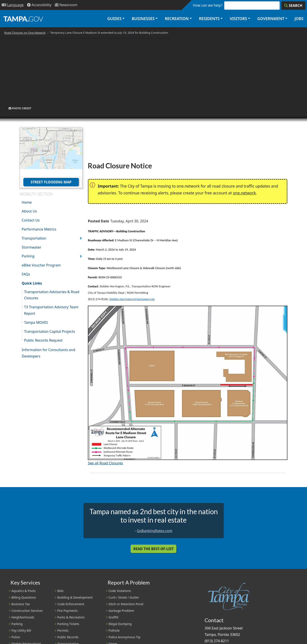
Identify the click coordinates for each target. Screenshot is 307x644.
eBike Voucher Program (41, 265)
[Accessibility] (39, 5)
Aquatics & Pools (23, 591)
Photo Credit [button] (20, 108)
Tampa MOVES (36, 322)
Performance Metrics (39, 229)
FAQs (26, 274)
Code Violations (120, 591)
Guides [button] (114, 19)
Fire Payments (68, 611)
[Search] (293, 6)
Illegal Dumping (120, 624)
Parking (28, 256)
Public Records (68, 637)
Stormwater (32, 247)
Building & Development (75, 597)
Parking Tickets (68, 624)
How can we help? (208, 5)
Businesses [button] (143, 19)
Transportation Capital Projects (49, 331)
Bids (60, 591)
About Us (29, 211)
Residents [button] (209, 19)
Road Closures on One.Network (25, 33)
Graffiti (114, 617)
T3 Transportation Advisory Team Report (51, 310)
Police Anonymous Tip (125, 637)
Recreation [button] (177, 19)
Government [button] (271, 19)
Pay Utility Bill (21, 630)
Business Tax (21, 604)
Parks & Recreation (71, 617)
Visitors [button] (238, 19)
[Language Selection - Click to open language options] (13, 5)
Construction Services (27, 611)
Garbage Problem (121, 611)
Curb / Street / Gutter (124, 597)
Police (16, 637)
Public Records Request (43, 340)
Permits (63, 630)
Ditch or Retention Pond (126, 604)
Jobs (299, 19)
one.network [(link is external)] (244, 193)
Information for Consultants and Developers (49, 353)
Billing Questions (24, 597)
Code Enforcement (71, 604)
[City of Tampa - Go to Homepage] (23, 19)
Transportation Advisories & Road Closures (52, 295)
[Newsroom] (66, 5)
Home (27, 202)
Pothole (114, 630)
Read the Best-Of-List (154, 549)
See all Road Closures (105, 463)
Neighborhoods (23, 617)
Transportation (34, 238)
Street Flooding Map (51, 182)
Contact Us (31, 220)
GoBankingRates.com (154, 531)
